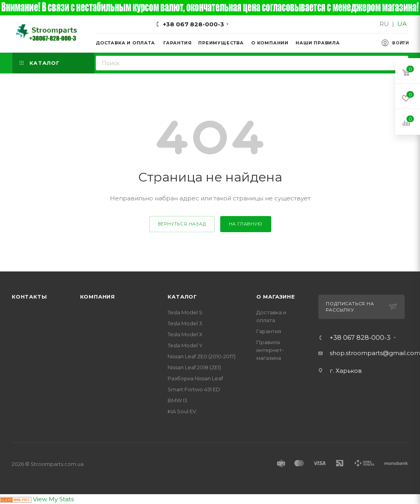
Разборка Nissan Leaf (195, 378)
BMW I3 (177, 400)
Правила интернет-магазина (270, 350)
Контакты (29, 297)
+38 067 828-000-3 (194, 24)
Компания (98, 297)
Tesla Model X (185, 334)
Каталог (182, 297)
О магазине (276, 297)
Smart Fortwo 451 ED (194, 389)
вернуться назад (182, 224)
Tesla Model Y (185, 345)
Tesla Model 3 (185, 323)
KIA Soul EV (182, 411)
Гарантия (269, 331)
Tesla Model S (185, 312)
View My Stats (53, 499)
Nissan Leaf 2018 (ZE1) (194, 367)
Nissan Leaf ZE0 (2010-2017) (202, 356)
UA (402, 24)
